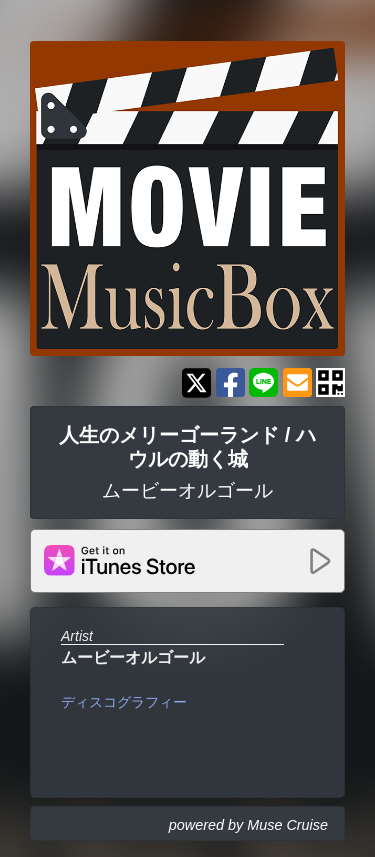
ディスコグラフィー (124, 702)
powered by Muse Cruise (248, 825)
